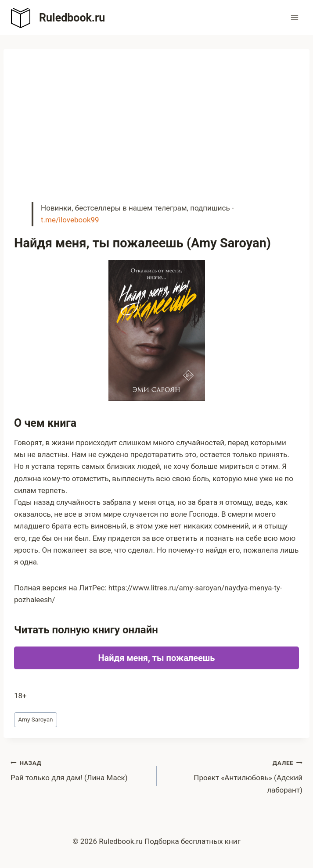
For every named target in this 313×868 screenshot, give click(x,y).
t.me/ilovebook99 (70, 220)
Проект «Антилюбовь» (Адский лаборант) (234, 775)
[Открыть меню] (294, 17)
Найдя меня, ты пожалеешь (157, 658)
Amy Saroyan (35, 719)
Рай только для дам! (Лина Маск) (80, 770)
